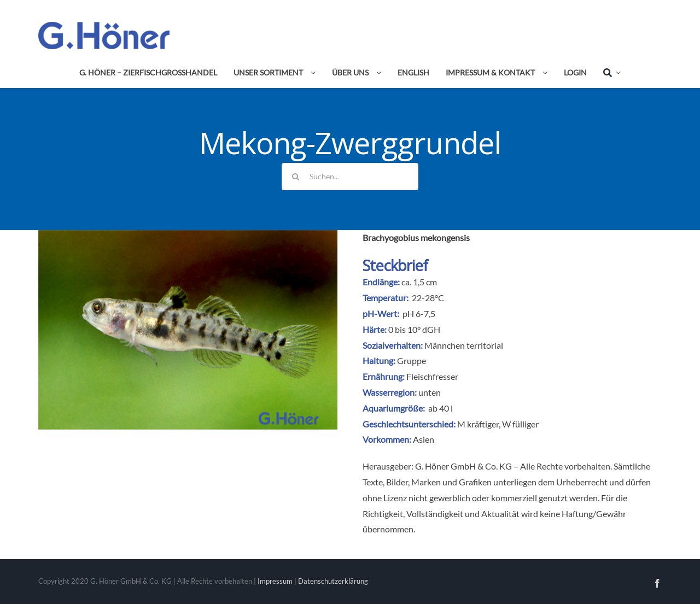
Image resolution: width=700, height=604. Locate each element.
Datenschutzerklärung (333, 581)
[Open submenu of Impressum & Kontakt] (543, 73)
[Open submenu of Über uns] (377, 73)
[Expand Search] (616, 73)
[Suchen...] (350, 177)
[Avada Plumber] (104, 26)
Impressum (275, 581)
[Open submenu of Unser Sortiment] (311, 73)
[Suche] (608, 73)
